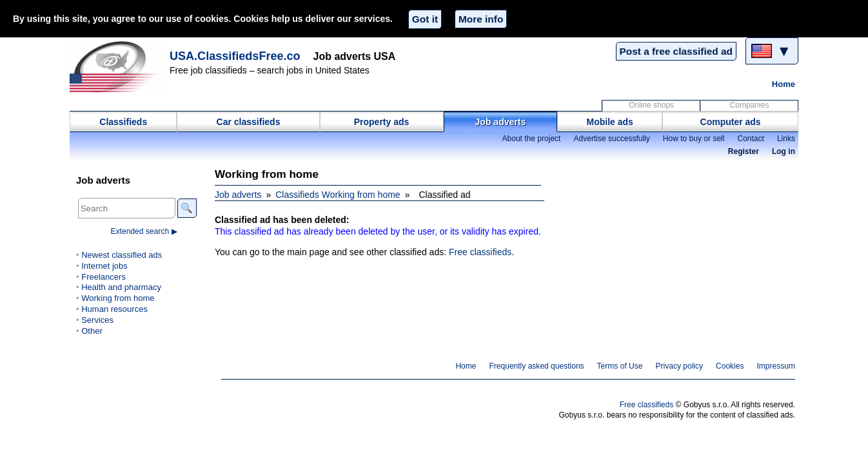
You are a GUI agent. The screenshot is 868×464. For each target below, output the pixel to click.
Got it (425, 19)
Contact (750, 139)
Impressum (776, 366)
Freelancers (104, 277)
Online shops (651, 105)
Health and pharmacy (121, 287)
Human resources (114, 309)
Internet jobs (104, 266)
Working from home (118, 298)
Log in (784, 151)
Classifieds (123, 122)
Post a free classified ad (676, 51)
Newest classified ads (122, 255)
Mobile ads (610, 122)
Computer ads (731, 122)
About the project (531, 139)
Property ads (382, 122)
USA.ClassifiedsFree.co (235, 56)
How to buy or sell (694, 139)
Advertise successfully (611, 139)
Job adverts (501, 122)
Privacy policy (679, 366)
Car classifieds (249, 122)
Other (92, 331)
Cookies (730, 366)
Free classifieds (480, 252)
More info (481, 19)
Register (744, 151)
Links (786, 139)
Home (784, 84)
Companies (750, 105)
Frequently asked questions (536, 366)
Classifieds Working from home (338, 195)
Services (97, 320)
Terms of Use (620, 366)
